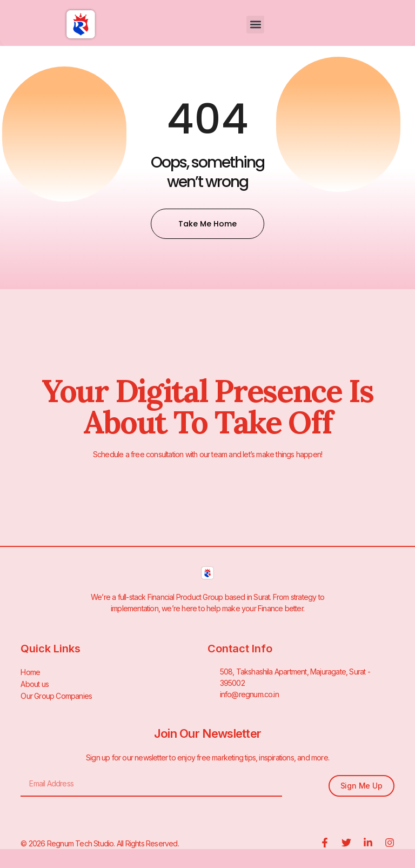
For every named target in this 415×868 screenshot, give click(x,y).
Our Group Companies (56, 694)
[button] (255, 25)
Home (30, 672)
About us (35, 683)
